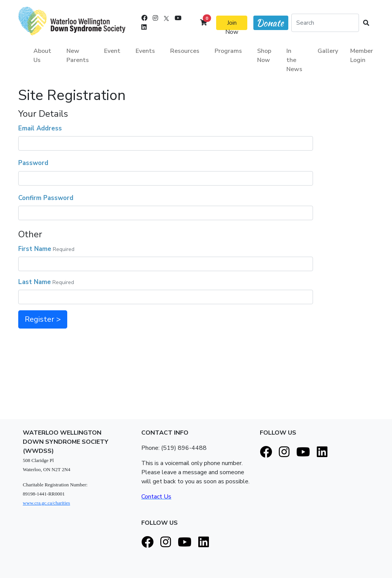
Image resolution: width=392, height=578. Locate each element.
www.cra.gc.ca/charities (46, 503)
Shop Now (264, 56)
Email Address (40, 128)
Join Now (232, 24)
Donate (270, 23)
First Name (35, 249)
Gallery (328, 51)
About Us (42, 56)
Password (33, 163)
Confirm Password (46, 198)
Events (145, 51)
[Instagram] (155, 18)
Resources (185, 51)
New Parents (78, 56)
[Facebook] (144, 18)
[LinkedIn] (144, 27)
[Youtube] (178, 18)
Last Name (35, 282)
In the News (294, 60)
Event (112, 51)
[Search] (325, 23)
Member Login (362, 56)
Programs (228, 51)
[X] (166, 18)
